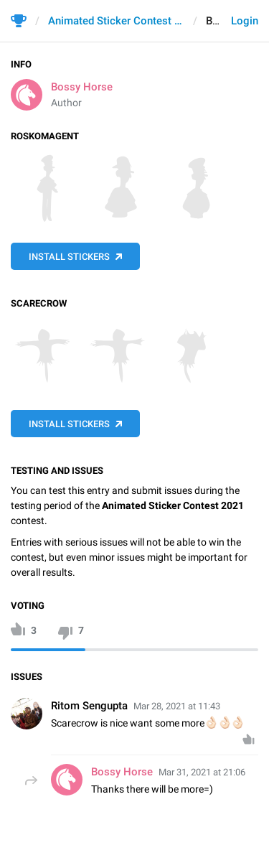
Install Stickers (69, 257)
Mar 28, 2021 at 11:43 (177, 706)
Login (245, 21)
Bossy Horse (82, 87)
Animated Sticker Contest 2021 (116, 21)
